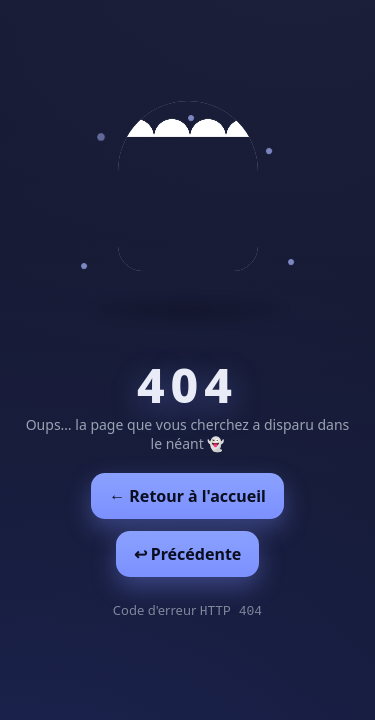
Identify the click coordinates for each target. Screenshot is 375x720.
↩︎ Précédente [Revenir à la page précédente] (188, 554)
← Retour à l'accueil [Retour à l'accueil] (187, 496)
